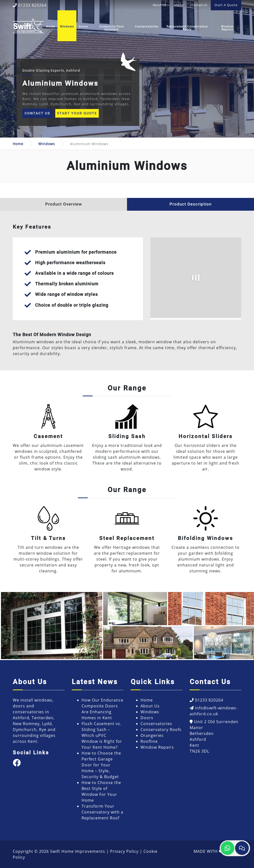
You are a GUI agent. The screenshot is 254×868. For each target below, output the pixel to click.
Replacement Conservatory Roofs (187, 28)
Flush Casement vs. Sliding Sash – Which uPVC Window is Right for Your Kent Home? (102, 735)
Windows (67, 27)
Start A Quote (226, 5)
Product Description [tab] (190, 204)
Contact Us (199, 5)
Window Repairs (227, 28)
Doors (83, 27)
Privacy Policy (124, 851)
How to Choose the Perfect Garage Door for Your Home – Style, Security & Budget (101, 765)
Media (179, 5)
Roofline (149, 741)
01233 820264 (30, 5)
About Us (159, 5)
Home (51, 27)
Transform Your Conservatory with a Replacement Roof (102, 812)
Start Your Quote (77, 113)
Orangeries (152, 735)
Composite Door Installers (112, 28)
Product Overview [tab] (64, 204)
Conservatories (147, 27)
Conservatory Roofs (161, 730)
